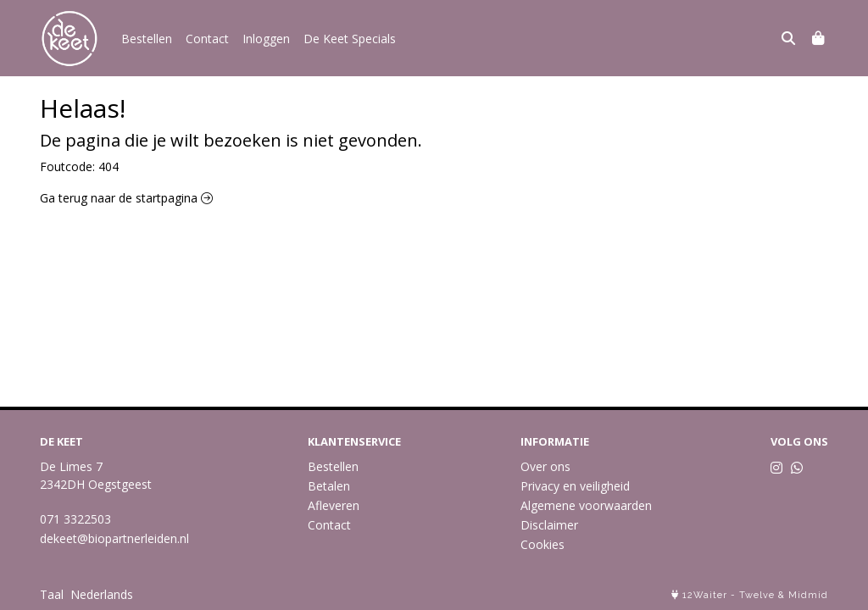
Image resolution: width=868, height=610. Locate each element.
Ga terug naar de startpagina (126, 198)
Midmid (808, 595)
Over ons (545, 466)
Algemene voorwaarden (586, 505)
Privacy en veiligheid (575, 486)
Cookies (542, 544)
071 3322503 (75, 519)
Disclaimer (549, 525)
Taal (52, 594)
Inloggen (266, 39)
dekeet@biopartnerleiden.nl (114, 538)
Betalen (329, 486)
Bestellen (147, 39)
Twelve (757, 595)
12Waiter (705, 595)
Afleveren (334, 505)
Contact (207, 39)
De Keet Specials (350, 39)
